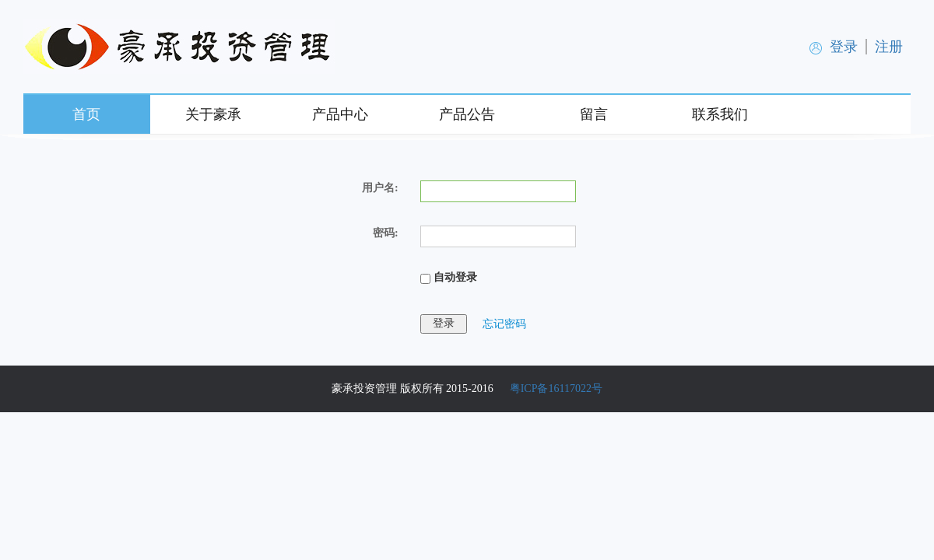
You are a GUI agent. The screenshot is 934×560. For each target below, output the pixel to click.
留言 (594, 114)
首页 (86, 114)
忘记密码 (504, 323)
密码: (386, 233)
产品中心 (340, 114)
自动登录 (449, 278)
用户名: (380, 188)
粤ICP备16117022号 (556, 388)
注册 (889, 47)
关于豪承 (213, 114)
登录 (844, 47)
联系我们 (720, 114)
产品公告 (467, 114)
